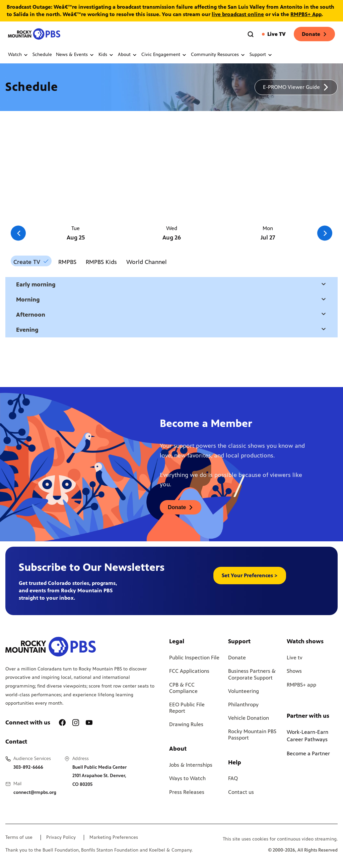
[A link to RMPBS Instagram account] (76, 723)
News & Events (75, 55)
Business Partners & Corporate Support (252, 674)
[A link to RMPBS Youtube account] (89, 723)
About (128, 55)
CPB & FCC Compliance (183, 688)
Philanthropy (243, 704)
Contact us (241, 792)
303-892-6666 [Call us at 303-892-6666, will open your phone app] (28, 767)
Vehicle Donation (249, 718)
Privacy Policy (61, 837)
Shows (294, 671)
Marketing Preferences (114, 837)
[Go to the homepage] (35, 34)
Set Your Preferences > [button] (250, 575)
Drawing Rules (186, 724)
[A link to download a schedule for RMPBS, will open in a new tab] (296, 87)
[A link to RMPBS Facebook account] (62, 723)
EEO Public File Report (187, 708)
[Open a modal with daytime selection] (324, 285)
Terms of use (19, 837)
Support (261, 55)
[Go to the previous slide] (18, 233)
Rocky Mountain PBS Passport (252, 735)
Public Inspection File (194, 658)
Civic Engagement (164, 55)
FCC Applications (189, 671)
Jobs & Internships (191, 765)
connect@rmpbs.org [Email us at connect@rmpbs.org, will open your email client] (35, 792)
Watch (18, 55)
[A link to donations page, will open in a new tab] (181, 507)
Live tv (295, 658)
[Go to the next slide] (325, 233)
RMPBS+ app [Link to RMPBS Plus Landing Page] (301, 685)
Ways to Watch (187, 778)
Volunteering (244, 691)
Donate (314, 34)
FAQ (233, 778)
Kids (106, 55)
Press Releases (187, 792)
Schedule (42, 55)
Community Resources (218, 55)
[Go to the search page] (251, 34)
